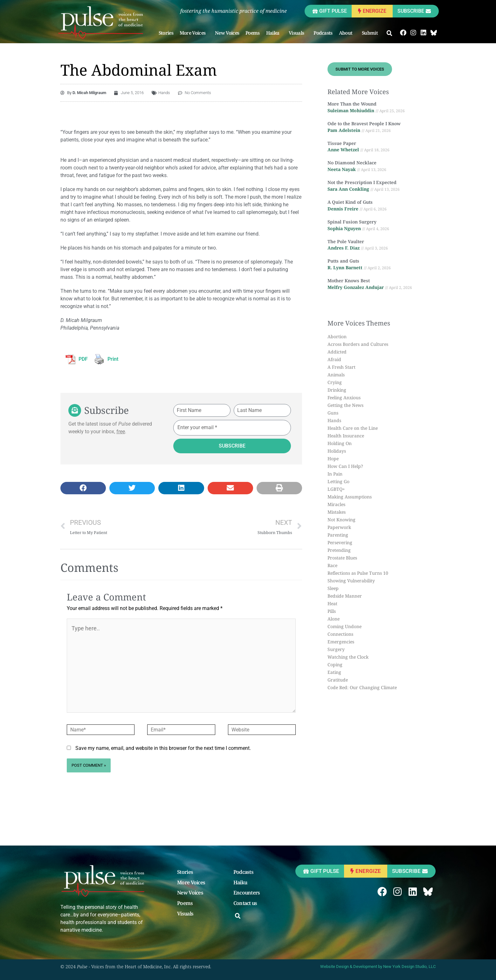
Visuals (298, 33)
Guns (333, 413)
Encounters (247, 893)
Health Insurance (346, 436)
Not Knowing (341, 520)
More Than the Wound (352, 104)
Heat (332, 603)
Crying (335, 382)
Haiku (274, 33)
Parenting (338, 535)
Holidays (337, 451)
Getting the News (345, 405)
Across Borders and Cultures (358, 344)
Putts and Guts (343, 261)
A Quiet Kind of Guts (350, 202)
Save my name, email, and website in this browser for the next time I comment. (163, 748)
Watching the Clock (348, 657)
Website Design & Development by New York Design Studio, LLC (378, 966)
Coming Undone (344, 626)
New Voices (227, 33)
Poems (253, 33)
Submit (371, 33)
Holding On (340, 443)
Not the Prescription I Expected (362, 182)
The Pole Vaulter (346, 241)
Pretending (339, 550)
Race (332, 565)
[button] (389, 33)
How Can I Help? (345, 466)
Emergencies (341, 642)
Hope (333, 459)
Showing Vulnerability (351, 581)
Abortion (337, 336)
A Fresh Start (341, 367)
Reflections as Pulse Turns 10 (358, 573)
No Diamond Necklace (352, 163)
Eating (334, 672)
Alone (334, 619)
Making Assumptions (350, 497)
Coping (335, 665)
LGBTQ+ (336, 489)
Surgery (336, 649)
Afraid (334, 359)
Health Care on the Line (353, 428)
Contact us (245, 903)
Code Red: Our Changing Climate (362, 687)
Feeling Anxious (344, 397)
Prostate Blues (342, 558)
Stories (166, 33)
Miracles (336, 504)
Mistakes (337, 512)
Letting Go (338, 481)
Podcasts (323, 33)
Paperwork (339, 527)
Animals (336, 375)
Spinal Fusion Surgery (352, 222)
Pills (332, 611)
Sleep (333, 588)
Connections (340, 634)
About (347, 33)
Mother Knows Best (349, 281)
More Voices (194, 33)
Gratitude (338, 680)
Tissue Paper (342, 143)
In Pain (335, 474)
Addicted (337, 352)
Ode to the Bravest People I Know (364, 123)
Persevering (340, 542)
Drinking (337, 390)
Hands (164, 93)
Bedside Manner (345, 596)
